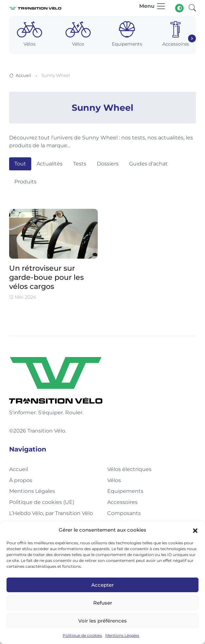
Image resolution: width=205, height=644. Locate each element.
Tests (80, 164)
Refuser (103, 603)
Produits (25, 182)
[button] (195, 530)
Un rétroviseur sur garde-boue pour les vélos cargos (46, 277)
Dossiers (108, 164)
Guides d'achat (148, 164)
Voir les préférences (102, 621)
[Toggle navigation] (153, 8)
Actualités (50, 164)
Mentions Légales (122, 635)
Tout (20, 164)
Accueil (23, 75)
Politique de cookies (82, 635)
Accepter (102, 585)
